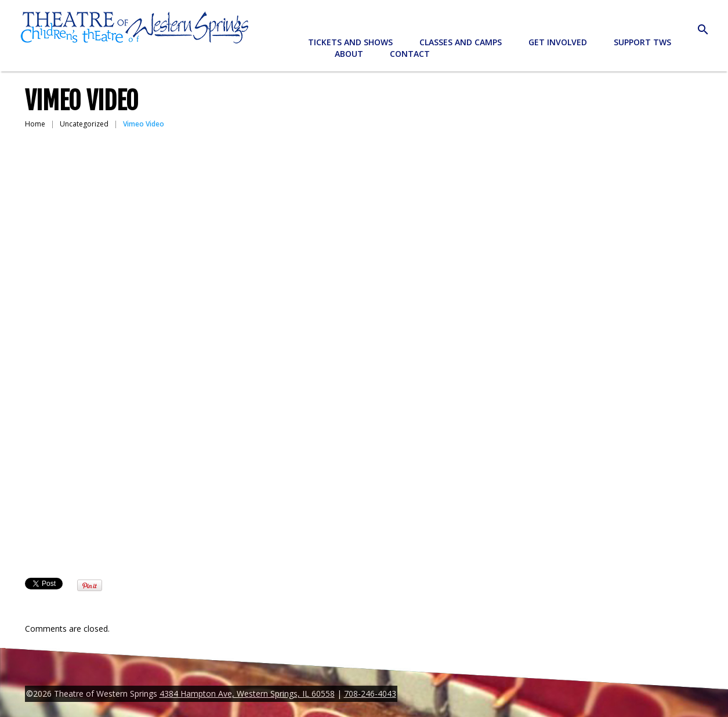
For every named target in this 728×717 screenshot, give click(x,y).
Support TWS (642, 42)
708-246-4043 (370, 694)
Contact (410, 54)
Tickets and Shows (350, 42)
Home (35, 124)
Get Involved (558, 42)
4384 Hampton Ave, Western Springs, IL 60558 (247, 694)
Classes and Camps (461, 42)
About (349, 54)
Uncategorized (84, 124)
